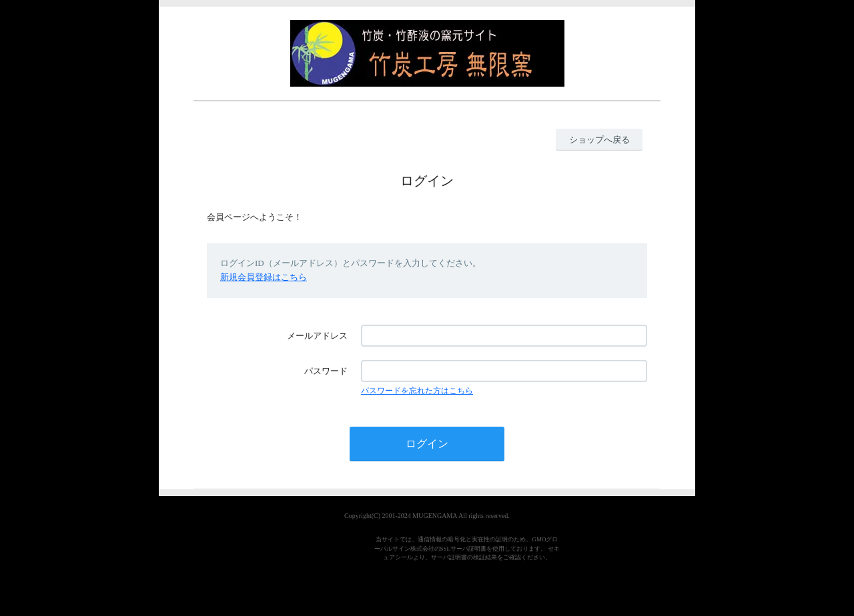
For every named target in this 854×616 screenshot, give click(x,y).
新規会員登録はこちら (264, 277)
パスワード (326, 371)
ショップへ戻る (599, 140)
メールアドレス (317, 336)
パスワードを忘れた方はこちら (417, 391)
